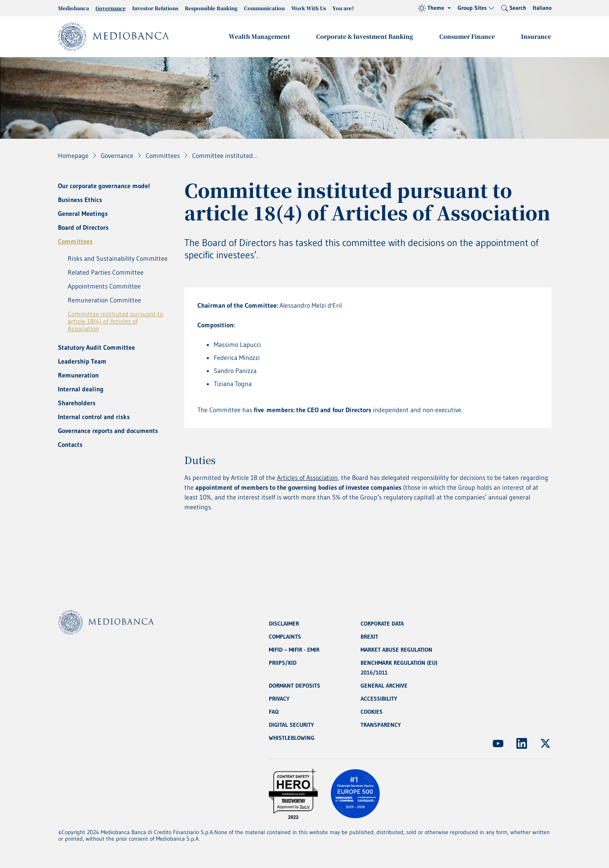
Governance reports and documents (108, 431)
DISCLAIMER (284, 624)
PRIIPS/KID (283, 663)
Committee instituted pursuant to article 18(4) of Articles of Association (115, 321)
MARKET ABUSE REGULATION (396, 650)
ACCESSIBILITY (379, 699)
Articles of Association (307, 477)
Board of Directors (83, 227)
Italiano (542, 8)
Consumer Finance (467, 36)
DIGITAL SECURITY (291, 725)
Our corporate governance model (104, 186)
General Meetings (83, 213)
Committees (75, 241)
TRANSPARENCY (381, 725)
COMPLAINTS (285, 637)
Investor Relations (155, 8)
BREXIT (369, 637)
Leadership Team (82, 361)
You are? (343, 8)
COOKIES (372, 712)
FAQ (274, 712)
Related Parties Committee (106, 272)
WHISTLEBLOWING (292, 738)
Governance (111, 8)
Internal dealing (81, 389)
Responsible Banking (211, 8)
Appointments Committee (104, 286)
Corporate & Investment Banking (365, 36)
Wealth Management (259, 36)
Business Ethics (80, 200)
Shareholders (77, 403)
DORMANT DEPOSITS (295, 686)
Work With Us (309, 8)
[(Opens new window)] (498, 744)
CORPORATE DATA (382, 624)
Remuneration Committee (104, 300)
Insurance (536, 36)
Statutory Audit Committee (96, 347)
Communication (264, 8)
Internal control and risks (94, 417)
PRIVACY (279, 699)
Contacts (70, 444)
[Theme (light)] (434, 8)
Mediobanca (73, 8)
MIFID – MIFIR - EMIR (294, 650)
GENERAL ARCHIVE (384, 686)
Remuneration (78, 375)
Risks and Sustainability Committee (118, 258)
